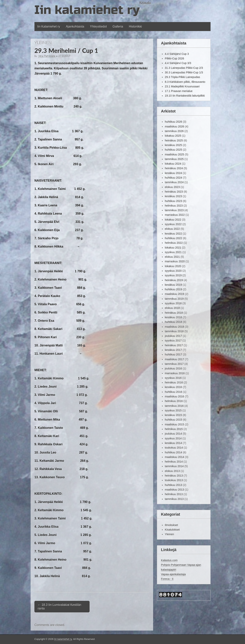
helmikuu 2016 (174, 401)
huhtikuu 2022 (173, 238)
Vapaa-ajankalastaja (173, 574)
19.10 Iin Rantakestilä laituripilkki (185, 96)
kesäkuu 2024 (173, 173)
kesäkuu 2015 (173, 415)
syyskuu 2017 (173, 340)
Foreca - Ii (167, 579)
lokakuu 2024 (173, 164)
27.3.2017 (64, 56)
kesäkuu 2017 (173, 350)
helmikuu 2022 (174, 243)
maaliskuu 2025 (174, 154)
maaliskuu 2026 (174, 126)
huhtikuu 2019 (173, 289)
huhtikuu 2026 (173, 122)
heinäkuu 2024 (174, 168)
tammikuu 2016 (174, 406)
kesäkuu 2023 (173, 196)
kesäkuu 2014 (173, 443)
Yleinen (43, 42)
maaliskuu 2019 (174, 294)
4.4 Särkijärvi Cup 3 (177, 54)
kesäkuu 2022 (173, 234)
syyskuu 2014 (173, 438)
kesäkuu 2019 (173, 285)
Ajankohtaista (75, 27)
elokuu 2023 (172, 187)
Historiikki (135, 27)
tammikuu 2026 (174, 131)
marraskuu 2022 (175, 215)
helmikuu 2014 (174, 462)
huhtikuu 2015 (173, 420)
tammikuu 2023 (174, 210)
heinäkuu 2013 (174, 476)
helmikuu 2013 (174, 494)
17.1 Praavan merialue (179, 91)
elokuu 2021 (172, 257)
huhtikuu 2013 (173, 485)
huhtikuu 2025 (173, 150)
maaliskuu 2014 (174, 457)
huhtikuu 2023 (173, 201)
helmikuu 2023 (174, 206)
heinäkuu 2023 (174, 192)
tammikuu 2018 (174, 331)
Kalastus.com (169, 560)
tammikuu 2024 (174, 182)
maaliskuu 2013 (174, 490)
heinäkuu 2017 (174, 345)
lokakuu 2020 (173, 266)
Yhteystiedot (98, 27)
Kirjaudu (145, 3)
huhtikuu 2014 (173, 452)
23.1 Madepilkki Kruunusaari (182, 86)
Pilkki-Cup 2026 (174, 58)
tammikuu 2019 (174, 299)
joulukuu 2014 (173, 434)
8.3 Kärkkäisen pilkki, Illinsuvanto (185, 82)
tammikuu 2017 (174, 364)
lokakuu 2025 (173, 136)
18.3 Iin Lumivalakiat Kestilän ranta (60, 607)
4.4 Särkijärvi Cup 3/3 (178, 63)
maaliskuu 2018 (174, 327)
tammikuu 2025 (174, 159)
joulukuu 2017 (173, 336)
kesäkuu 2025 (173, 145)
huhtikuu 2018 (173, 322)
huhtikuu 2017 (173, 354)
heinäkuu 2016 (174, 382)
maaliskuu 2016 (174, 396)
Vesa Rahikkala (47, 56)
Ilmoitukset (171, 525)
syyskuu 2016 (173, 378)
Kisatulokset (172, 530)
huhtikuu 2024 (173, 178)
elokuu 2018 (172, 308)
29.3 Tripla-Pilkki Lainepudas (182, 77)
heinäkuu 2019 (174, 280)
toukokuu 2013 (174, 480)
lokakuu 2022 (173, 220)
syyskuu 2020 (173, 271)
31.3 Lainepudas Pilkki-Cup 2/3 (184, 68)
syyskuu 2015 (173, 410)
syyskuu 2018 (173, 303)
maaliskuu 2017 (174, 359)
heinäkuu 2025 (174, 140)
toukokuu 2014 (174, 448)
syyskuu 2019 (173, 275)
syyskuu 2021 (173, 252)
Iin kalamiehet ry (87, 10)
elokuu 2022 (172, 229)
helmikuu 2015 (174, 429)
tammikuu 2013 (174, 499)
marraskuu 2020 (175, 261)
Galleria (118, 27)
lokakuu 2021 (173, 248)
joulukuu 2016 (173, 368)
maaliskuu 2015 (174, 424)
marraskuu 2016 (175, 373)
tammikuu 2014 (174, 466)
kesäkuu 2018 (173, 317)
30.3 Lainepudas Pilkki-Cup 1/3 (184, 72)
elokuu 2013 (172, 471)
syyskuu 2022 (173, 224)
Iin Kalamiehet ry (49, 27)
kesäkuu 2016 (173, 387)
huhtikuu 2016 (173, 392)
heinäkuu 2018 (174, 313)
